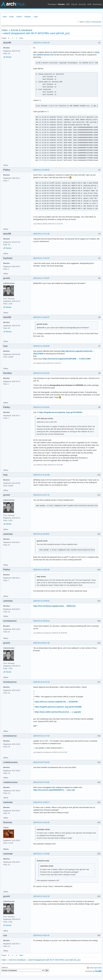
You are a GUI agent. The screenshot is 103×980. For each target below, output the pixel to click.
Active (88, 22)
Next (21, 38)
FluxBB (98, 971)
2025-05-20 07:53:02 (41, 782)
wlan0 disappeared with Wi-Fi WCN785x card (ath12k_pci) (37, 33)
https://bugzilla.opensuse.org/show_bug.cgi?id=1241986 (58, 707)
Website (9, 57)
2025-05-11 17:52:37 (41, 258)
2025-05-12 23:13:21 (41, 373)
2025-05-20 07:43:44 (41, 762)
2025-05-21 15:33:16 (41, 822)
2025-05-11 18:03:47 (41, 317)
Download (97, 4)
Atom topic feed (95, 968)
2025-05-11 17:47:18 (41, 234)
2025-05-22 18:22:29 (41, 896)
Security (82, 4)
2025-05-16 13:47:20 (41, 682)
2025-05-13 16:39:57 (41, 534)
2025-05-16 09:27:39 (41, 643)
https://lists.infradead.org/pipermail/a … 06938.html (54, 606)
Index (5, 17)
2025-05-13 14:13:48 (41, 475)
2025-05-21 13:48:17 (41, 802)
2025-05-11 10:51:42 (41, 43)
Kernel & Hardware (22, 30)
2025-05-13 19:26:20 (41, 570)
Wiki (68, 4)
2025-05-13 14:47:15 (41, 495)
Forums (61, 4)
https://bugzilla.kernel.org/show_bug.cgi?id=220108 (61, 412)
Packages (52, 4)
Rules (12, 17)
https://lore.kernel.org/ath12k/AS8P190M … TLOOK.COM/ (67, 359)
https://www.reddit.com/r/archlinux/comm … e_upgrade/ (58, 712)
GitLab (74, 4)
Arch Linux (13, 4)
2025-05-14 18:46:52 (41, 601)
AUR (89, 4)
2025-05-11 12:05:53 (41, 170)
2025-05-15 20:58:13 (41, 621)
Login (36, 17)
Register (28, 17)
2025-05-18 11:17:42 (41, 736)
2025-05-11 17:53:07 (41, 278)
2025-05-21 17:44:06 (41, 854)
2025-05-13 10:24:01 (41, 407)
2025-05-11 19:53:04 (41, 346)
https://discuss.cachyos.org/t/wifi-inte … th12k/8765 (56, 702)
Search (19, 17)
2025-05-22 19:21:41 (41, 935)
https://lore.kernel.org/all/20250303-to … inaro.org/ (54, 790)
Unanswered (96, 22)
